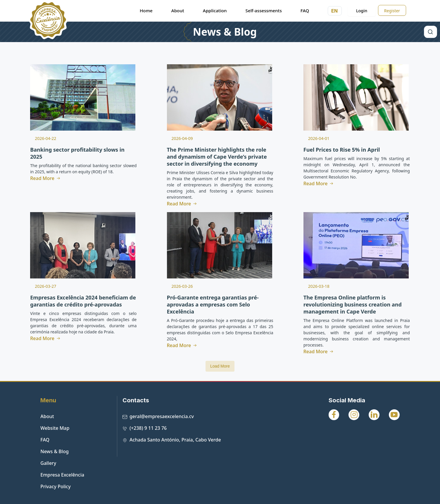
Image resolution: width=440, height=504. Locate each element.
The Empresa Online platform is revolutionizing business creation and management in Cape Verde (353, 304)
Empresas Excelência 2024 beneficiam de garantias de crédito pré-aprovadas (83, 301)
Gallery (48, 463)
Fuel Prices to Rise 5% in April (342, 150)
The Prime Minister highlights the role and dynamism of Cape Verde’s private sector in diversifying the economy (217, 157)
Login (362, 11)
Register (392, 11)
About (47, 416)
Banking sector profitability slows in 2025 (77, 153)
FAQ (45, 440)
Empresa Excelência (62, 475)
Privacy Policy (55, 486)
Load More (220, 366)
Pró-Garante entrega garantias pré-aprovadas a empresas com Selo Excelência (213, 304)
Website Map (55, 428)
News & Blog (225, 32)
